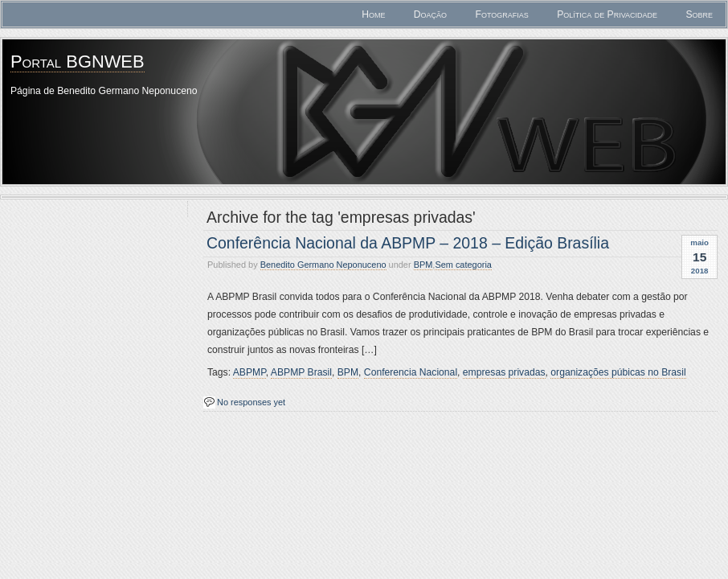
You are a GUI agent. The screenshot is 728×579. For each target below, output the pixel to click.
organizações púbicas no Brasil (618, 372)
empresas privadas (504, 372)
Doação (430, 14)
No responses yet (251, 402)
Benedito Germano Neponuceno (323, 265)
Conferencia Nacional (411, 372)
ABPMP (249, 372)
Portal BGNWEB (78, 62)
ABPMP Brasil (301, 372)
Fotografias (501, 14)
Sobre (699, 14)
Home (373, 14)
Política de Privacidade (607, 14)
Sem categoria (463, 265)
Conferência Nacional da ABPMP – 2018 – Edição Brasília (408, 243)
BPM (423, 265)
